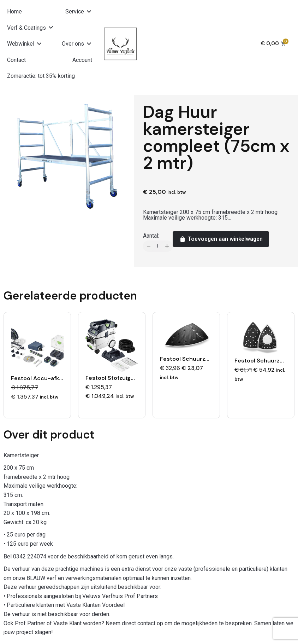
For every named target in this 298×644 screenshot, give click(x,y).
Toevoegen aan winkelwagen (221, 239)
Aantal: (151, 236)
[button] (79, 12)
